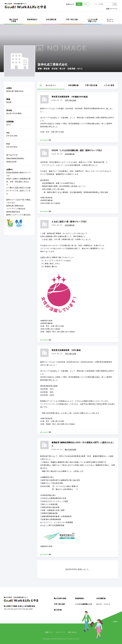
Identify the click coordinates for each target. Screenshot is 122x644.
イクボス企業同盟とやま (84, 604)
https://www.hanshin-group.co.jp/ (15, 160)
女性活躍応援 (101, 598)
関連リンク (49, 632)
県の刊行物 (58, 610)
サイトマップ (60, 632)
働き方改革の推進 (60, 598)
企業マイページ (112, 9)
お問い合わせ (72, 632)
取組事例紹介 (80, 598)
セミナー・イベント (103, 604)
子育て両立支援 (59, 604)
